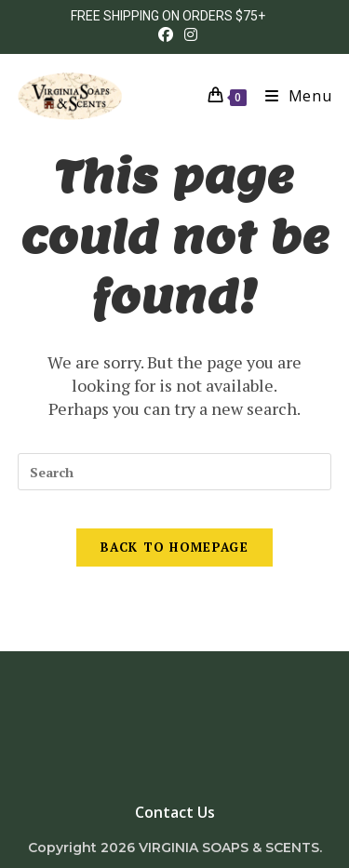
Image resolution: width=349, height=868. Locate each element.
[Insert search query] (175, 472)
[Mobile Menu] (292, 96)
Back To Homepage (174, 547)
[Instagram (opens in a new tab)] (188, 34)
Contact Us (175, 812)
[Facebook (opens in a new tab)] (166, 34)
